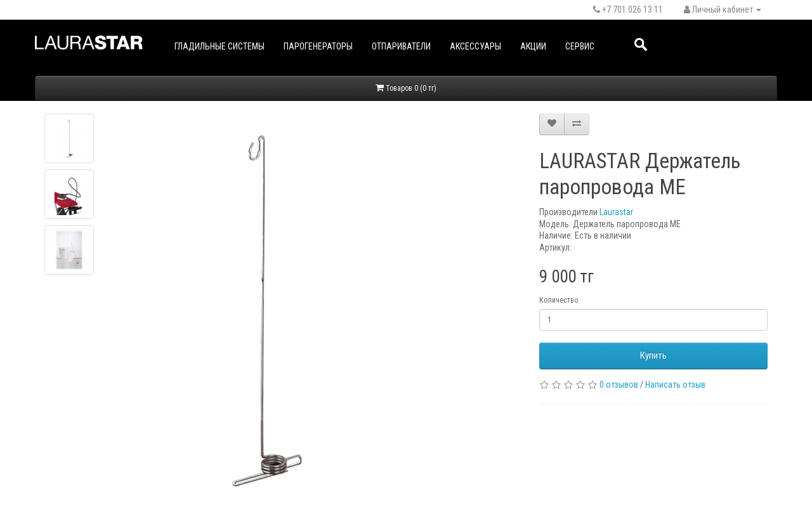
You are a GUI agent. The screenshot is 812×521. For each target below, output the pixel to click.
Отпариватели (401, 46)
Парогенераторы (318, 46)
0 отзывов (619, 385)
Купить (653, 355)
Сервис (580, 46)
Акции (533, 46)
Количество (559, 300)
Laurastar (616, 212)
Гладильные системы (219, 46)
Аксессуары (475, 46)
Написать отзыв (675, 385)
